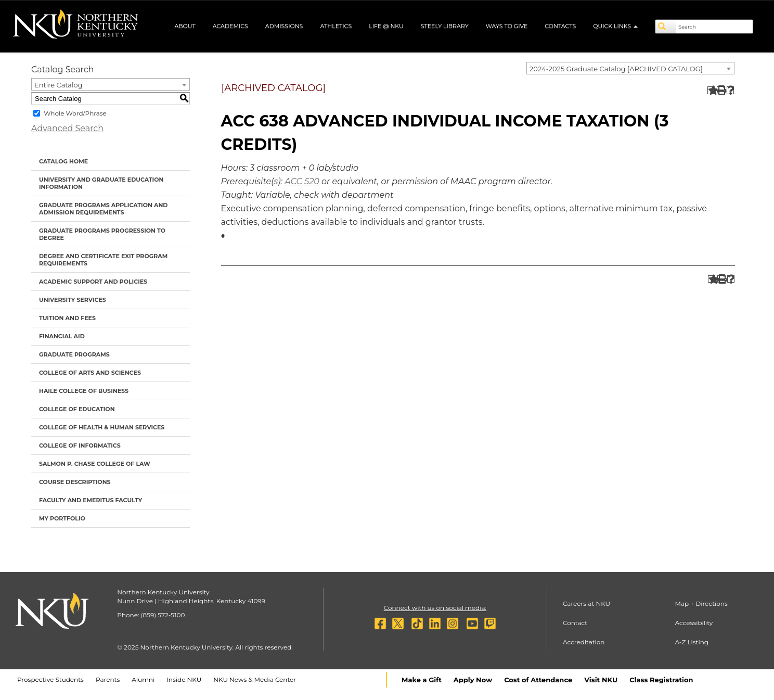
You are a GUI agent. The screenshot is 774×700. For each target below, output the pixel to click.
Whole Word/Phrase (75, 113)
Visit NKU (601, 680)
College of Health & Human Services (102, 427)
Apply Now (473, 680)
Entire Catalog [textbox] (59, 85)
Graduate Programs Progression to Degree (102, 234)
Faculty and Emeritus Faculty (91, 500)
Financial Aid (62, 336)
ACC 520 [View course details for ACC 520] (302, 181)
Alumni (143, 679)
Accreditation (584, 642)
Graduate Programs (74, 354)
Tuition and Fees (67, 318)
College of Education (77, 409)
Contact (575, 623)
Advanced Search (67, 128)
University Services (73, 300)
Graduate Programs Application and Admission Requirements (103, 209)
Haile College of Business (84, 391)
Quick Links (615, 26)
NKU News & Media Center (255, 679)
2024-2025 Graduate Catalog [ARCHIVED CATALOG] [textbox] (616, 69)
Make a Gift (422, 680)
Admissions (284, 26)
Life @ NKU (386, 26)
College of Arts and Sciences (90, 373)
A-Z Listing (692, 642)
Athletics (336, 26)
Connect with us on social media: (435, 608)
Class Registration (661, 680)
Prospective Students (50, 679)
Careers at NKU (586, 603)
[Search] (666, 27)
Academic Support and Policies (93, 282)
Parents (108, 679)
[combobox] (630, 68)
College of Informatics (80, 446)
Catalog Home (63, 161)
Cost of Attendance (538, 680)
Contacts (560, 26)
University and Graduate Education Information (101, 183)
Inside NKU (184, 679)
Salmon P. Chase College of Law (95, 464)
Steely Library (445, 26)
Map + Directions (701, 603)
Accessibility (694, 623)
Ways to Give (507, 26)
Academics (230, 26)
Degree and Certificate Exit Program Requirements (103, 260)
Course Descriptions (75, 482)
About (185, 26)
